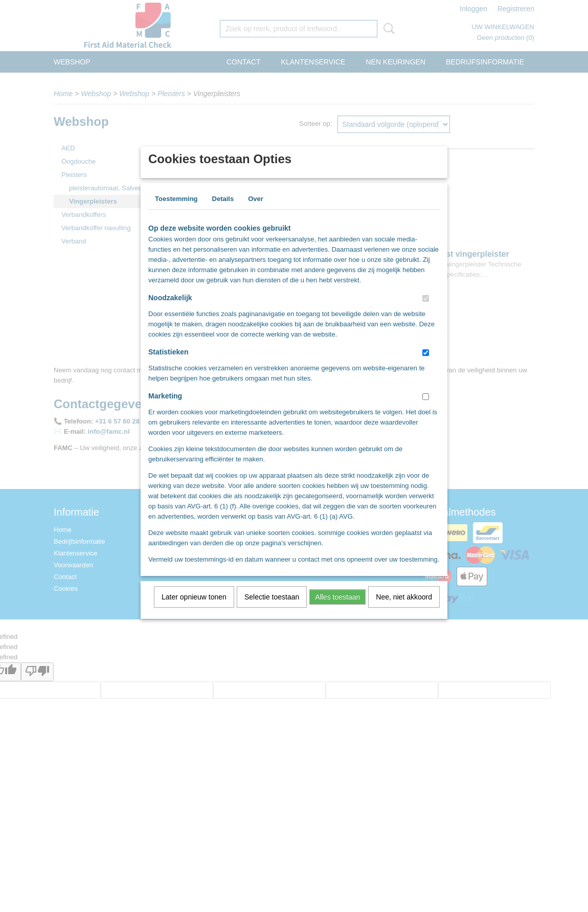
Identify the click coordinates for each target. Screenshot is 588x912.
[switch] (426, 312)
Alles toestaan (337, 610)
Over (256, 212)
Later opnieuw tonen (194, 610)
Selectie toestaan (272, 610)
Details (223, 212)
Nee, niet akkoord (404, 610)
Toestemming (176, 212)
